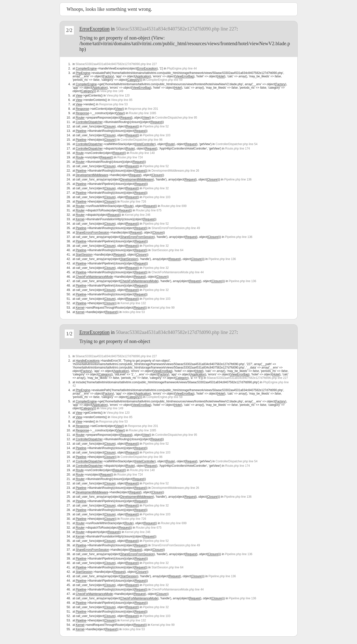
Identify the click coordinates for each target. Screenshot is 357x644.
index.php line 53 (134, 312)
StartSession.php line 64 (167, 250)
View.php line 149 (112, 91)
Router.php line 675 (149, 210)
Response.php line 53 (113, 104)
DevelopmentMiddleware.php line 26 (175, 171)
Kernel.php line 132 (133, 303)
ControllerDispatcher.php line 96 (141, 140)
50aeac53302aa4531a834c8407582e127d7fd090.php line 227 (176, 29)
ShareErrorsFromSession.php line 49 (176, 228)
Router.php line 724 (130, 157)
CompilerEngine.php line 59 (164, 80)
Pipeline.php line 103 (157, 135)
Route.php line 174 (238, 149)
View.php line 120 (118, 96)
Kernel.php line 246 (138, 215)
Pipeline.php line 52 (156, 126)
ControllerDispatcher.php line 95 (176, 118)
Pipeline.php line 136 (238, 179)
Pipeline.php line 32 (156, 188)
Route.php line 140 (142, 153)
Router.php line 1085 (143, 113)
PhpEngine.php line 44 (182, 69)
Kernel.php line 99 (163, 308)
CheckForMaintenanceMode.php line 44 (178, 272)
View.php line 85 (122, 100)
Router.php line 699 (174, 206)
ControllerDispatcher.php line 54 (237, 144)
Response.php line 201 (143, 109)
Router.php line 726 (133, 202)
